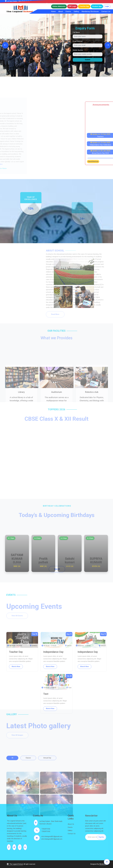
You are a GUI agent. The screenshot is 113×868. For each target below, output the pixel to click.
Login (107, 6)
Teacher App (84, 6)
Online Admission (59, 6)
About (61, 11)
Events (68, 11)
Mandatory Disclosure (90, 11)
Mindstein (103, 864)
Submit (88, 60)
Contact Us (106, 11)
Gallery (76, 11)
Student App (97, 6)
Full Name (76, 32)
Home (53, 11)
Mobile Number (78, 50)
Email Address (78, 41)
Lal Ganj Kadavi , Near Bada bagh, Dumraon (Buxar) (24, 1)
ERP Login (72, 6)
